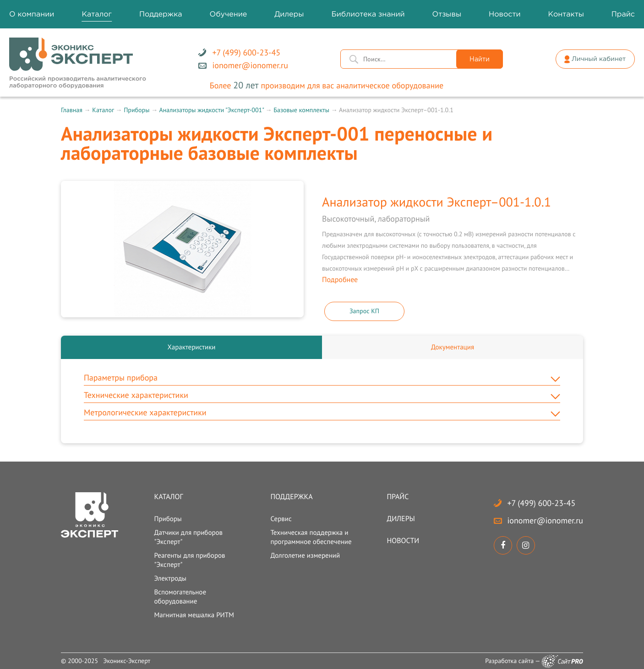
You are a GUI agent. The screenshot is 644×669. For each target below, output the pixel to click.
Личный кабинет (599, 60)
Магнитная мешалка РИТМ (194, 615)
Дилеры (401, 519)
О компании (32, 14)
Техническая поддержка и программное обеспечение (311, 537)
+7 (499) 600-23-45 (542, 503)
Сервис (281, 519)
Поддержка (291, 497)
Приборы (136, 110)
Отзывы (447, 14)
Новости (403, 541)
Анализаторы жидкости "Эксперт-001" (211, 110)
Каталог (103, 110)
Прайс (398, 497)
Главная (72, 110)
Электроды (170, 579)
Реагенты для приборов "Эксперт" (189, 560)
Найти (480, 60)
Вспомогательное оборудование (180, 597)
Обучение (229, 14)
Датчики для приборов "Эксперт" (188, 537)
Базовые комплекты (301, 110)
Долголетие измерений (305, 556)
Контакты (566, 14)
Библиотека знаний (368, 14)
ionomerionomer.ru (545, 520)
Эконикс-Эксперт (127, 661)
